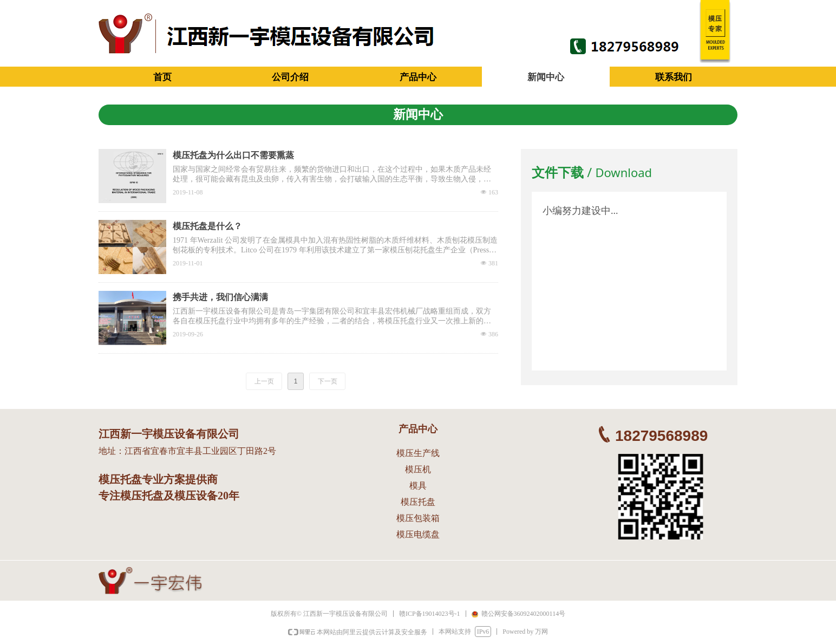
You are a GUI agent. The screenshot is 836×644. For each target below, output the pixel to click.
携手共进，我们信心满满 (220, 297)
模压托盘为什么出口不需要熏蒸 (233, 155)
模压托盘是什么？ (207, 226)
